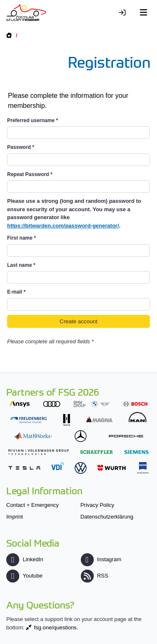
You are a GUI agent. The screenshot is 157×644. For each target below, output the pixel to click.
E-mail (16, 292)
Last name (21, 265)
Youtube (24, 576)
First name (22, 238)
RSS (95, 576)
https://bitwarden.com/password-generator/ (63, 226)
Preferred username (32, 120)
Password (21, 147)
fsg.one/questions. (56, 627)
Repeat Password (30, 174)
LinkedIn (25, 559)
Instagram (101, 559)
